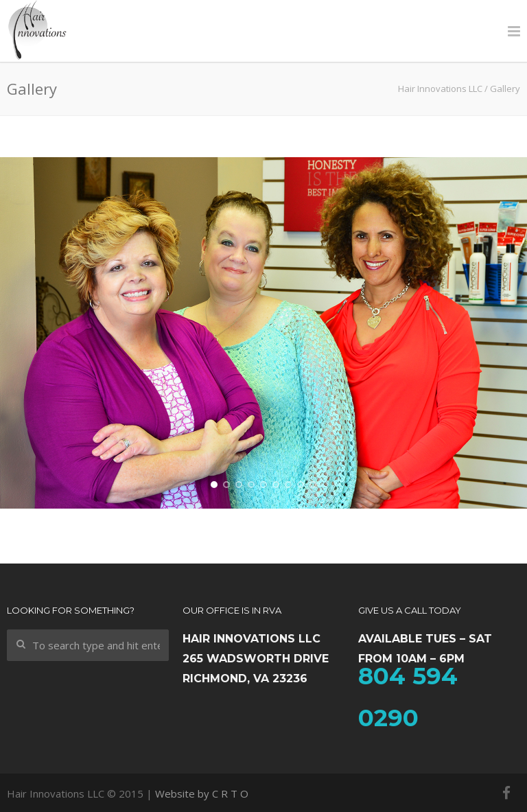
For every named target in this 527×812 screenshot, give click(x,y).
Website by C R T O (202, 793)
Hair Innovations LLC (440, 89)
